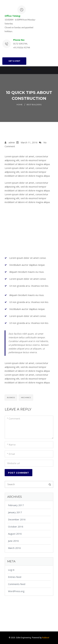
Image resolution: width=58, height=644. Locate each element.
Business (11, 398)
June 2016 (13, 541)
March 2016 (14, 548)
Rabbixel (46, 638)
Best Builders (34, 105)
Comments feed (17, 584)
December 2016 (17, 519)
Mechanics (26, 398)
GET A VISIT (14, 61)
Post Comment (18, 473)
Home (20, 105)
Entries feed (15, 577)
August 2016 (15, 534)
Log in (11, 570)
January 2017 (15, 512)
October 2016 (16, 527)
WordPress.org (16, 591)
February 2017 (16, 505)
